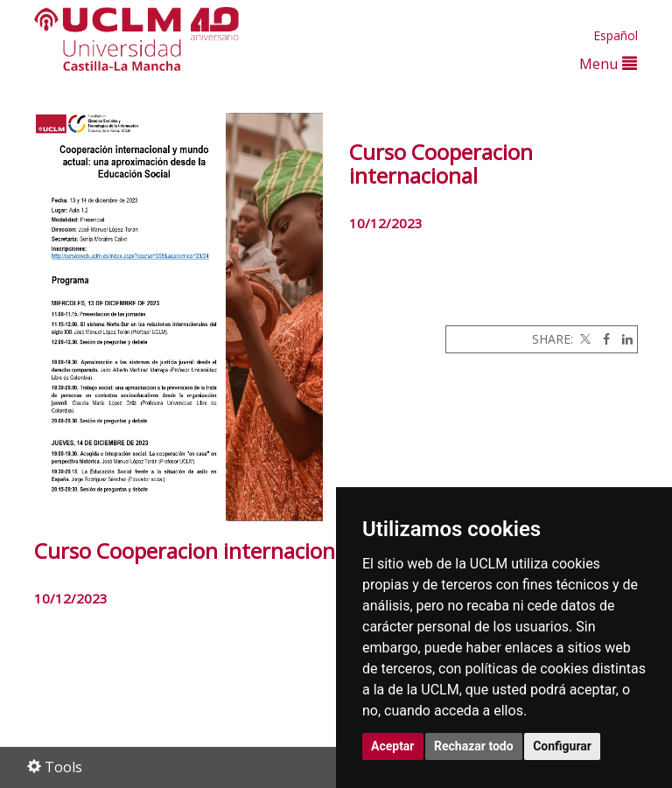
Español (616, 35)
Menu (608, 63)
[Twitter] (584, 339)
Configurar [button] (562, 746)
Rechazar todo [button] (474, 746)
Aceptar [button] (393, 746)
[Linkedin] (623, 339)
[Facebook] (602, 339)
